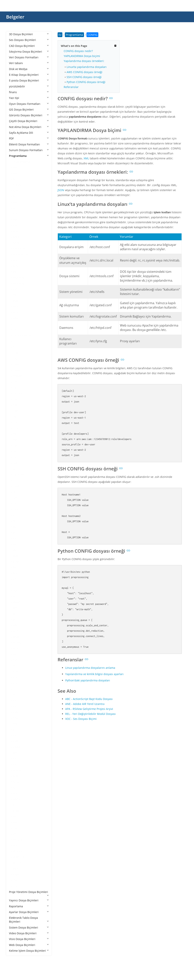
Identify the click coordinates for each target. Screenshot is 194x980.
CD (15, 347)
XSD (15, 869)
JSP (15, 567)
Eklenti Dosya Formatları (29, 144)
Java (15, 556)
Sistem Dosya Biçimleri (29, 927)
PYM (16, 712)
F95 (15, 446)
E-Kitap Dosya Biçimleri (29, 75)
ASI (15, 295)
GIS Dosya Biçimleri (29, 110)
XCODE (17, 863)
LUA (15, 591)
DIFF (15, 417)
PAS (15, 660)
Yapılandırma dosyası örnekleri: (84, 61)
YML (15, 880)
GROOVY (18, 475)
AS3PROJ (18, 283)
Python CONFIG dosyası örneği (86, 82)
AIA (15, 202)
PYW (16, 718)
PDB (15, 672)
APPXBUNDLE (21, 249)
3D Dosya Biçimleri (29, 34)
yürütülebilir (29, 86)
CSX (15, 399)
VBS (15, 846)
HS (15, 504)
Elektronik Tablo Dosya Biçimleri (29, 920)
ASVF (16, 307)
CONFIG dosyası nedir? (78, 51)
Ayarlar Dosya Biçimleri (29, 912)
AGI (15, 196)
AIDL (16, 208)
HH (15, 492)
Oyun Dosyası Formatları (29, 104)
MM (15, 625)
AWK (16, 318)
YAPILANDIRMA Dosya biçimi (82, 56)
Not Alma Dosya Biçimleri (29, 127)
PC (14, 666)
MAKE (17, 602)
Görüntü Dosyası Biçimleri (29, 115)
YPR (15, 886)
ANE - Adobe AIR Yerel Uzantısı (85, 704)
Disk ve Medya (29, 69)
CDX (15, 353)
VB (14, 834)
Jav (15, 550)
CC (15, 341)
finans (29, 92)
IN (14, 521)
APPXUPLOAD (21, 254)
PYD (15, 701)
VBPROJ (18, 840)
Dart (16, 411)
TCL (15, 805)
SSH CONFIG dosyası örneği (84, 77)
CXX (15, 405)
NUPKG (17, 643)
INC (15, 527)
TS (14, 817)
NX (15, 654)
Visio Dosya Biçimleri (29, 939)
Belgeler (15, 17)
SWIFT (17, 799)
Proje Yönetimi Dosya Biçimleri (29, 893)
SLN (15, 793)
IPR (15, 538)
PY (14, 695)
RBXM (17, 747)
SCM (16, 776)
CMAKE (17, 370)
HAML (17, 486)
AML (16, 220)
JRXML (17, 562)
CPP (15, 382)
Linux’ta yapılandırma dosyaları (87, 67)
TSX (15, 822)
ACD (15, 179)
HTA (15, 509)
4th (15, 167)
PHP (15, 683)
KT (14, 579)
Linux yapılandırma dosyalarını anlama (90, 668)
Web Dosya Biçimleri (29, 945)
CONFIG (18, 376)
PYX (15, 724)
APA (15, 231)
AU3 (15, 312)
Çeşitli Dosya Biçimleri (29, 121)
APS (15, 260)
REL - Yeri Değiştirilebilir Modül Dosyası (90, 714)
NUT (16, 648)
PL (14, 689)
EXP (15, 440)
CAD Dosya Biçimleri (29, 46)
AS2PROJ (18, 277)
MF (15, 614)
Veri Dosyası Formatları (29, 57)
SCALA (17, 770)
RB (15, 735)
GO (15, 469)
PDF (29, 138)
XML (86, 158)
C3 (14, 330)
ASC (15, 289)
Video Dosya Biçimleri (29, 933)
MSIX (16, 637)
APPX (16, 243)
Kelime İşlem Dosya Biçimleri (29, 951)
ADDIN (17, 185)
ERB (15, 428)
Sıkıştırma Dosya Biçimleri (29, 52)
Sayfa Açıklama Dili (29, 133)
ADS (15, 191)
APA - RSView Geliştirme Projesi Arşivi (89, 709)
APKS (16, 237)
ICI (14, 515)
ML (15, 620)
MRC (16, 631)
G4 (15, 457)
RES (15, 753)
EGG (15, 422)
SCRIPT (17, 782)
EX (14, 434)
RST (15, 764)
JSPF (15, 573)
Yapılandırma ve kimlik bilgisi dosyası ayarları (94, 674)
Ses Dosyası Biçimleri (29, 40)
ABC (15, 173)
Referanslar (71, 87)
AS (14, 272)
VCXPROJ (18, 857)
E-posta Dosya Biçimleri (29, 80)
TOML (17, 811)
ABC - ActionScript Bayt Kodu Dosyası (89, 699)
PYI (15, 706)
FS (14, 451)
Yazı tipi (29, 98)
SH (15, 788)
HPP (15, 498)
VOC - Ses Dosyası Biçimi (81, 719)
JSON (61, 190)
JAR (15, 544)
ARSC (16, 266)
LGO (15, 585)
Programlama (29, 156)
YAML (16, 875)
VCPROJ (18, 851)
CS (14, 388)
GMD (16, 463)
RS (14, 759)
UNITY (17, 828)
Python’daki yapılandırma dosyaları (88, 680)
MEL (15, 608)
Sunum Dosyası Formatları (29, 150)
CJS (15, 359)
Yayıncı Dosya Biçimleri (29, 900)
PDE (15, 677)
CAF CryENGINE (23, 335)
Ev (60, 35)
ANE (15, 225)
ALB (15, 214)
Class (16, 365)
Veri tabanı (29, 63)
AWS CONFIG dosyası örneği (84, 72)
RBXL (16, 741)
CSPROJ (18, 393)
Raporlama (29, 906)
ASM (16, 301)
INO (15, 533)
